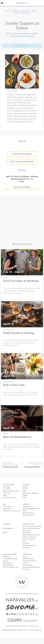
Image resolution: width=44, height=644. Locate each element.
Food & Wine (18, 89)
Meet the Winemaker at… (18, 437)
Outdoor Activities (29, 545)
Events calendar (22, 13)
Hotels (25, 511)
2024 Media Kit (28, 559)
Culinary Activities (29, 537)
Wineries (7, 524)
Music (10, 91)
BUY (5, 504)
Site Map (26, 569)
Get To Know (9, 485)
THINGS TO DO (28, 524)
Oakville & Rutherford (11, 491)
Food (9, 89)
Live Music (29, 89)
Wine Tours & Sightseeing (32, 526)
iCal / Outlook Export (22, 162)
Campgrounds (28, 506)
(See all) (30, 36)
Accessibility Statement (31, 567)
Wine (15, 91)
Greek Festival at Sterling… (19, 333)
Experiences (8, 509)
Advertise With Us (29, 561)
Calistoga (7, 487)
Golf (24, 541)
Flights (25, 495)
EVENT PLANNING (10, 554)
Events (25, 489)
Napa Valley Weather (30, 493)
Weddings (7, 557)
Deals (25, 498)
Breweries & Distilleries (31, 535)
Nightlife (26, 543)
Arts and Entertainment (31, 528)
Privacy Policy (28, 565)
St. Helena (7, 489)
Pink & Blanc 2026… (14, 385)
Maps (25, 491)
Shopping (26, 548)
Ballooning (27, 533)
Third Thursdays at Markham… (22, 281)
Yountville (7, 493)
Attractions (27, 531)
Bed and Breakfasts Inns (32, 509)
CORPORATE (27, 554)
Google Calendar (22, 154)
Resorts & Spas (28, 513)
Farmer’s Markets (29, 539)
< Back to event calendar (17, 11)
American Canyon (10, 498)
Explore (26, 485)
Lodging (26, 504)
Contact (26, 563)
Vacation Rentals (29, 515)
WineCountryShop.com (12, 511)
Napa (5, 495)
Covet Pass (7, 506)
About (25, 557)
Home (34, 11)
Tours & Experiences (11, 567)
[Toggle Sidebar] (2, 3)
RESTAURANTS (8, 528)
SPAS (5, 533)
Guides (25, 487)
